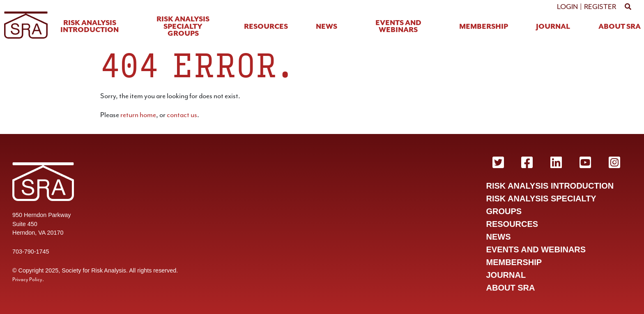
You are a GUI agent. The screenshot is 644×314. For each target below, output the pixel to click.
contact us (182, 115)
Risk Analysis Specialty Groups (183, 27)
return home (138, 115)
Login (567, 7)
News (327, 27)
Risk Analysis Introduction (90, 27)
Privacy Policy (27, 279)
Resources (266, 27)
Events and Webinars (398, 27)
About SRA (620, 27)
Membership (484, 27)
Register (600, 7)
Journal (553, 27)
